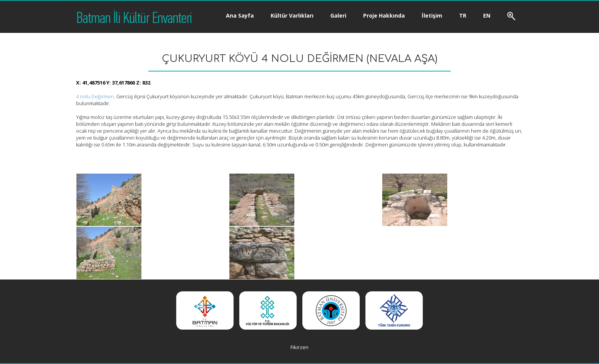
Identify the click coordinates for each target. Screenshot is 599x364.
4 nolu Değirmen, (96, 96)
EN (487, 15)
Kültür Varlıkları (292, 15)
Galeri (338, 15)
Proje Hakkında (384, 15)
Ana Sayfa (240, 15)
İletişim (432, 15)
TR (463, 15)
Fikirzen (299, 347)
